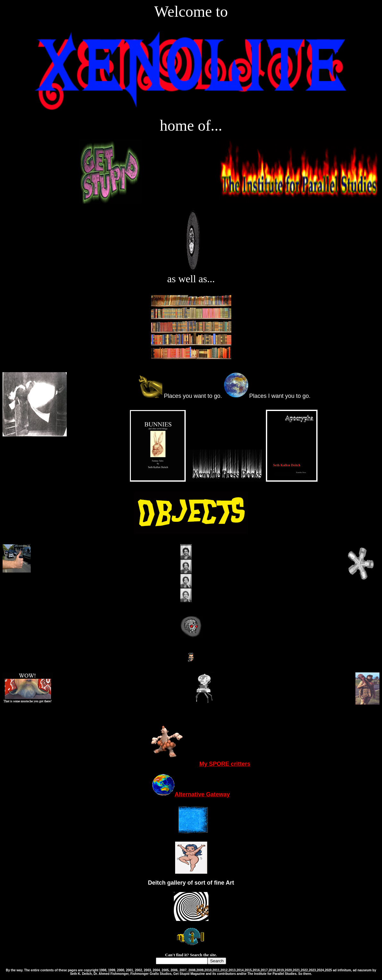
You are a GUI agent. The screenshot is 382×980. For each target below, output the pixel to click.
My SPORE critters (191, 764)
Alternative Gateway (191, 794)
